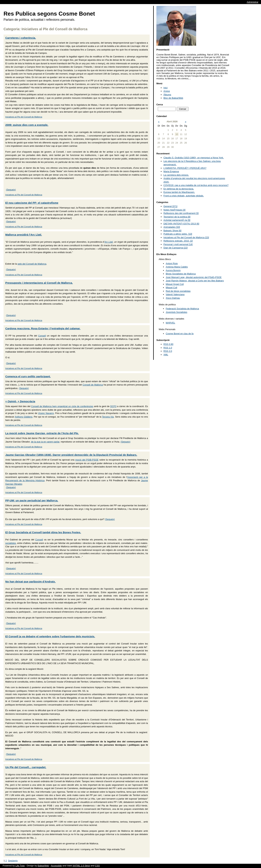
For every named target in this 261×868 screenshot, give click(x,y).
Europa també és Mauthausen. (179, 192)
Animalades (172, 227)
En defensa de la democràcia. (179, 189)
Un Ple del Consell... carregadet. (26, 767)
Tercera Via (108, 417)
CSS (97, 866)
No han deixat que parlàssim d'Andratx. (30, 582)
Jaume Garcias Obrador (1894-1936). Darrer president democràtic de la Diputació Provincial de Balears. (71, 455)
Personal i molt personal (178, 244)
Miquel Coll (171, 288)
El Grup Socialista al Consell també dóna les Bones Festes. (43, 532)
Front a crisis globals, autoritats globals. (184, 196)
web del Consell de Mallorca (32, 264)
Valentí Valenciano (175, 294)
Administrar (253, 2)
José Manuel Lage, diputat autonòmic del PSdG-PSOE (194, 277)
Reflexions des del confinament (181, 213)
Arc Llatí (109, 242)
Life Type (20, 866)
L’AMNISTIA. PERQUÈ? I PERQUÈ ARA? (185, 168)
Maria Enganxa (171, 171)
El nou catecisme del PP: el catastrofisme (32, 203)
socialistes (11, 543)
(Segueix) (11, 190)
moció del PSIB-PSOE (87, 460)
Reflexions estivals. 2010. (178, 241)
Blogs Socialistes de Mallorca (181, 274)
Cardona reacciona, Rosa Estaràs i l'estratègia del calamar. (43, 328)
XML (166, 355)
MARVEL (170, 323)
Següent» (13, 861)
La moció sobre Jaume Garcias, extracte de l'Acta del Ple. (42, 433)
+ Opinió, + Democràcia (20, 401)
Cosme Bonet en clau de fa (180, 334)
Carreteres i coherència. (21, 38)
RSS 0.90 (168, 344)
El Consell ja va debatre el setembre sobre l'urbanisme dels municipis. (50, 636)
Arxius (167, 91)
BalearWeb (43, 866)
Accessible (56, 866)
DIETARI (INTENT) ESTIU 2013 (181, 224)
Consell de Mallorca (93, 385)
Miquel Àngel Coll (175, 284)
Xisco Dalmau (173, 298)
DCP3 (113, 406)
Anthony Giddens (24, 417)
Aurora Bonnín (173, 270)
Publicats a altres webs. (178, 234)
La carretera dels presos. (176, 175)
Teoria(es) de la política (177, 217)
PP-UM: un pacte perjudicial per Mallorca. (32, 500)
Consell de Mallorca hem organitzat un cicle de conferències (62, 406)
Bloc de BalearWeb (173, 98)
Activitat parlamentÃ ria (177, 220)
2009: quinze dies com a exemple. (27, 125)
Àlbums (167, 95)
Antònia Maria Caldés (177, 267)
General (170, 206)
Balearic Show (172, 231)
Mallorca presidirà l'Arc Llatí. (24, 235)
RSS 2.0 (168, 351)
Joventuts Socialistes (176, 312)
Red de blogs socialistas (178, 291)
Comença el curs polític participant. (28, 376)
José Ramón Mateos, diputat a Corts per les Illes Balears (195, 281)
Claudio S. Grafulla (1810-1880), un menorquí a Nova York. (194, 158)
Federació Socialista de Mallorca (182, 309)
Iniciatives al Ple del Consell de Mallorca (24, 117)
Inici (165, 88)
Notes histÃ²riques (174, 210)
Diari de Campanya (176, 248)
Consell (42, 336)
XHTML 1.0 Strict (81, 866)
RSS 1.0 (168, 348)
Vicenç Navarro (46, 413)
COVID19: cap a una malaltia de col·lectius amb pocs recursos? (196, 185)
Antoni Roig (172, 263)
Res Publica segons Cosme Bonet (49, 14)
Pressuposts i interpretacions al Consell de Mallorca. (39, 283)
